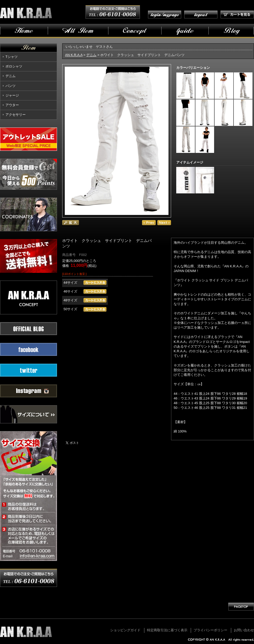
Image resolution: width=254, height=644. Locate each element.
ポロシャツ (14, 66)
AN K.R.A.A (74, 55)
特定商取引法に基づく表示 (167, 630)
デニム (10, 76)
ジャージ (12, 95)
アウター (12, 105)
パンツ (10, 86)
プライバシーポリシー (210, 630)
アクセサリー (16, 115)
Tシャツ (12, 57)
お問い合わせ (244, 630)
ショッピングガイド (125, 630)
